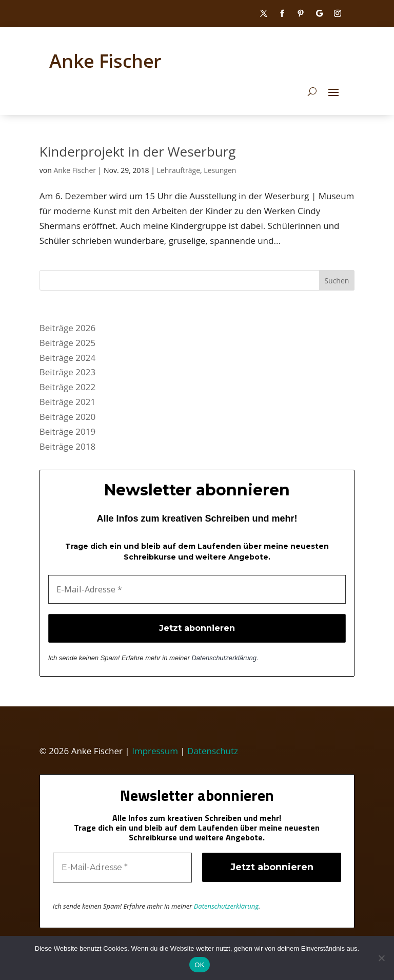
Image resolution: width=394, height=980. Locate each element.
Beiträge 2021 (67, 402)
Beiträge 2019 (67, 431)
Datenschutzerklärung (224, 658)
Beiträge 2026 (67, 328)
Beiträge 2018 (67, 446)
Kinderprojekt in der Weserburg (138, 151)
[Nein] (381, 958)
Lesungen (220, 170)
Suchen (337, 281)
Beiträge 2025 (67, 343)
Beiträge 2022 (67, 387)
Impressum (155, 751)
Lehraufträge (179, 170)
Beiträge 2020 (67, 417)
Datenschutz (213, 751)
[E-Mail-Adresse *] (197, 589)
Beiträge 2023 (67, 372)
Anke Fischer (75, 170)
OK (199, 965)
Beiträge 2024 (67, 358)
